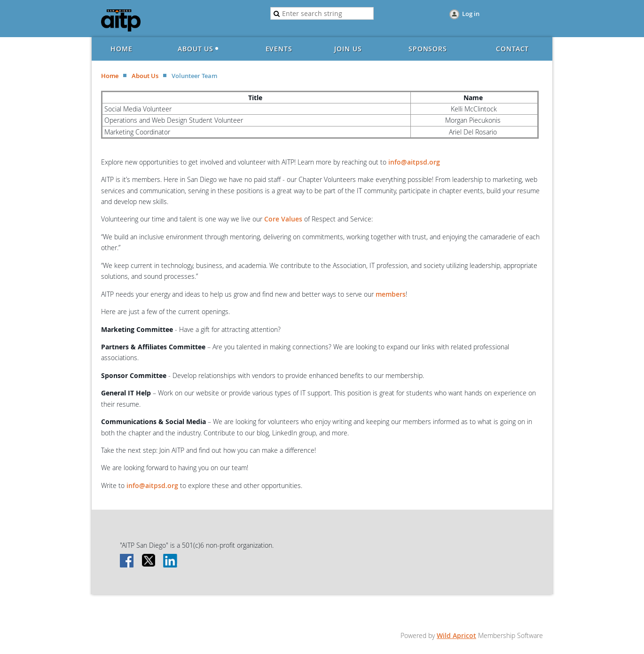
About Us (145, 76)
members (391, 294)
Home (110, 76)
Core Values (283, 219)
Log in (471, 14)
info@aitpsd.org (414, 162)
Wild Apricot (456, 635)
